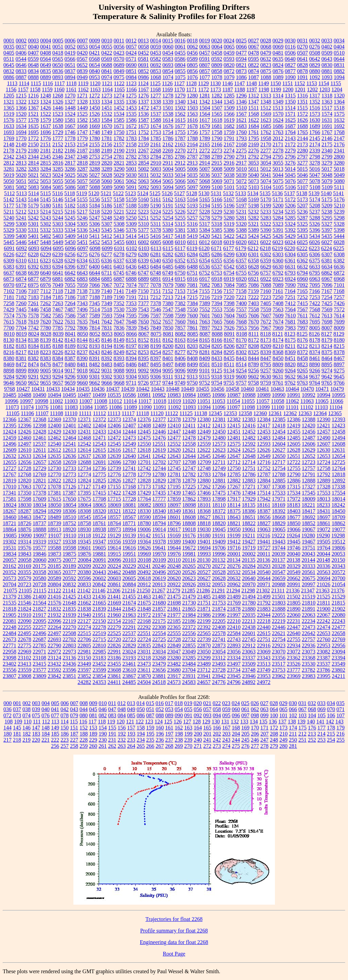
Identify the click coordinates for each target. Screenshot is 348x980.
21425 (69, 597)
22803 (69, 645)
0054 (94, 47)
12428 (39, 432)
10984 (189, 395)
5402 (46, 236)
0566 (70, 59)
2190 (119, 151)
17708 (99, 499)
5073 (254, 181)
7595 (131, 316)
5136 (277, 193)
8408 (192, 358)
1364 (339, 102)
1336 (131, 102)
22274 (84, 627)
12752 (264, 468)
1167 (143, 89)
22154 (114, 621)
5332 (46, 230)
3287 (82, 169)
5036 (205, 175)
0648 (33, 65)
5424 (254, 236)
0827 (290, 65)
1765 (302, 132)
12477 (174, 438)
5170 (266, 199)
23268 (159, 658)
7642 (107, 322)
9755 (229, 383)
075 (36, 715)
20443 (99, 572)
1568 (254, 114)
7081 (192, 285)
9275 (339, 371)
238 (179, 740)
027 (264, 703)
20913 (159, 584)
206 (255, 734)
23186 (114, 658)
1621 (241, 120)
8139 (46, 340)
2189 (107, 151)
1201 (300, 89)
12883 (249, 480)
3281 (9, 169)
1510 (241, 108)
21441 (114, 597)
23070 (279, 652)
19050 (234, 529)
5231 (241, 212)
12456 (309, 432)
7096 (327, 285)
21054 (338, 584)
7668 (241, 322)
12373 (114, 419)
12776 (114, 474)
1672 (131, 126)
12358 (245, 413)
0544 (21, 59)
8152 (143, 340)
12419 (294, 426)
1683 (241, 126)
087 (150, 715)
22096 (54, 621)
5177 (9, 206)
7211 (143, 297)
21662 (84, 603)
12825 (99, 480)
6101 (119, 248)
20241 (144, 566)
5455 (119, 242)
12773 (69, 474)
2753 (94, 157)
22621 (279, 633)
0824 (278, 65)
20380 (84, 572)
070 (331, 709)
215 (331, 734)
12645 (204, 456)
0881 (327, 71)
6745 (119, 273)
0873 (241, 71)
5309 (131, 224)
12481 (234, 438)
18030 (25, 505)
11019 (174, 401)
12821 (39, 480)
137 (282, 722)
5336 (82, 230)
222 (55, 740)
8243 (94, 352)
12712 (234, 462)
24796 (234, 682)
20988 (279, 584)
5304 (70, 224)
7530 (119, 309)
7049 (58, 285)
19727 (264, 548)
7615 (9, 322)
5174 (315, 199)
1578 (33, 120)
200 (198, 734)
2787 (192, 157)
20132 (219, 560)
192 (122, 734)
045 (93, 709)
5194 (205, 206)
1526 (94, 114)
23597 (84, 670)
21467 (159, 597)
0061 (180, 47)
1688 (302, 126)
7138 (82, 291)
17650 (69, 499)
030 (293, 703)
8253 (143, 352)
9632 (290, 377)
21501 (279, 597)
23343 (264, 658)
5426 (278, 236)
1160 (59, 89)
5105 (278, 187)
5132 (228, 193)
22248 (10, 627)
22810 (99, 645)
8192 (82, 346)
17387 (69, 493)
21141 (69, 590)
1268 (58, 96)
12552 (174, 444)
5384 (205, 230)
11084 (86, 407)
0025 (241, 41)
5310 (143, 224)
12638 (99, 456)
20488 (129, 572)
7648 (131, 322)
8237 (82, 352)
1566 (229, 114)
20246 (159, 566)
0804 (180, 65)
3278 (315, 163)
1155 (336, 83)
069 (321, 709)
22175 (159, 621)
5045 (290, 175)
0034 (339, 41)
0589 (192, 59)
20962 (234, 584)
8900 (33, 371)
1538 (168, 114)
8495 (156, 364)
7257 (339, 297)
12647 (234, 456)
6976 (46, 285)
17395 (84, 493)
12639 (114, 456)
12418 (279, 426)
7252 (302, 297)
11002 (56, 401)
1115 (36, 83)
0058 (143, 47)
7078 (156, 285)
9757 (241, 383)
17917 (234, 499)
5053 (46, 181)
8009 (339, 328)
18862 (338, 523)
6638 (21, 273)
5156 (94, 199)
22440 (264, 627)
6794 (302, 273)
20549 (294, 572)
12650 (279, 456)
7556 (229, 309)
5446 (21, 242)
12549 (129, 444)
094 (217, 715)
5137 (290, 193)
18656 (264, 517)
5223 (143, 212)
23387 (324, 658)
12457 (324, 432)
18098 (189, 505)
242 (217, 740)
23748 (249, 670)
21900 (324, 609)
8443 (241, 358)
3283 (33, 169)
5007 (205, 169)
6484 (156, 267)
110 (27, 722)
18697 (324, 517)
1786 (168, 138)
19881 (99, 554)
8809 (278, 364)
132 (235, 722)
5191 (168, 206)
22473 (309, 627)
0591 (205, 59)
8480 (70, 364)
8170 (241, 340)
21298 (248, 590)
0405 (9, 53)
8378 (339, 352)
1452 (119, 108)
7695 (315, 322)
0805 (192, 65)
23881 (159, 676)
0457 (205, 53)
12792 (324, 474)
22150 (99, 621)
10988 (249, 395)
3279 (327, 163)
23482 (174, 664)
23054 (219, 652)
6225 (339, 248)
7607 (266, 316)
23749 (264, 670)
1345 (229, 102)
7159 (253, 291)
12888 (309, 480)
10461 (262, 389)
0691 (143, 65)
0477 (241, 53)
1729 (58, 132)
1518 (339, 108)
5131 (216, 193)
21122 (55, 590)
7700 (9, 328)
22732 (189, 639)
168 (236, 728)
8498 (180, 364)
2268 (156, 151)
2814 (33, 163)
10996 (12, 401)
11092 (175, 407)
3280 (339, 163)
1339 (168, 102)
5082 (21, 187)
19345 (84, 542)
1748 (94, 132)
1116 (48, 83)
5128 (192, 193)
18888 (39, 529)
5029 (119, 175)
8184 (33, 346)
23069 (264, 652)
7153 (180, 291)
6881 (58, 279)
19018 (189, 529)
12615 (99, 450)
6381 (327, 261)
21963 (129, 615)
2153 (70, 144)
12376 (144, 419)
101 (283, 715)
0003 (33, 41)
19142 (144, 535)
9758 (254, 383)
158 (141, 728)
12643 (174, 456)
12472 (114, 438)
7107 (34, 291)
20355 (24, 572)
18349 (174, 511)
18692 (309, 517)
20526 (189, 572)
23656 (159, 670)
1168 (155, 89)
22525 (114, 633)
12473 (129, 438)
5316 (192, 224)
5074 (266, 181)
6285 (205, 254)
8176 (302, 340)
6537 (217, 267)
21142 (84, 590)
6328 (58, 261)
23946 (249, 676)
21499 (264, 597)
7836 (119, 328)
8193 (94, 346)
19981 (189, 554)
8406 (180, 358)
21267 (158, 590)
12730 (54, 468)
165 (207, 728)
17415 (99, 493)
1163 (95, 89)
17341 (10, 493)
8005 (315, 328)
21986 (204, 615)
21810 (309, 603)
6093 (34, 248)
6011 (192, 242)
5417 (168, 236)
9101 (205, 371)
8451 (290, 358)
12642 (159, 456)
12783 (204, 474)
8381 (21, 358)
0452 (143, 53)
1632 (339, 120)
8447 (266, 358)
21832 (54, 609)
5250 (131, 218)
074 (27, 715)
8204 (205, 346)
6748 (156, 273)
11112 (99, 413)
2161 (156, 144)
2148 (9, 144)
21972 (144, 615)
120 (121, 722)
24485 (129, 682)
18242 (338, 505)
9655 (46, 383)
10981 (144, 395)
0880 (315, 71)
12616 (114, 450)
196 (160, 734)
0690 (131, 65)
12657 (39, 462)
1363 (327, 102)
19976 (174, 554)
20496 (159, 572)
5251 (143, 218)
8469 (9, 364)
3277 (302, 163)
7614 (339, 316)
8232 (70, 352)
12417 (264, 426)
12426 (24, 432)
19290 (323, 535)
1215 (21, 96)
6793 (290, 273)
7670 (254, 322)
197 (169, 734)
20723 (24, 584)
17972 (294, 499)
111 (37, 722)
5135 (265, 193)
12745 (174, 468)
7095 (315, 285)
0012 (131, 41)
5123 (130, 193)
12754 (279, 468)
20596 (84, 578)
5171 (278, 199)
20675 (309, 578)
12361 (275, 413)
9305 (143, 377)
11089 (130, 407)
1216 (33, 96)
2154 (82, 144)
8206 (229, 346)
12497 (24, 444)
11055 (248, 401)
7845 (143, 328)
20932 (204, 584)
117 (93, 722)
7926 (229, 328)
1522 (46, 114)
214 (321, 734)
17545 (309, 493)
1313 (266, 96)
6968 (339, 279)
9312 (180, 377)
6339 (143, 261)
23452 (99, 664)
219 (27, 740)
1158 (35, 89)
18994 (129, 529)
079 (74, 715)
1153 (311, 83)
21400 (39, 597)
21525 (324, 597)
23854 (99, 676)
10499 (99, 395)
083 (112, 715)
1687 (290, 126)
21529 (338, 597)
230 (103, 740)
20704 (10, 584)
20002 (249, 554)
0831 (339, 65)
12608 (338, 444)
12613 (69, 450)
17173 (144, 487)
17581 (10, 499)
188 (84, 734)
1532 (107, 114)
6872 (339, 273)
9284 (9, 377)
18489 (54, 517)
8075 (156, 334)
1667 (70, 126)
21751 (204, 603)
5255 (180, 218)
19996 (219, 554)
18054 (70, 505)
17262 (204, 487)
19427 (249, 542)
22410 (234, 627)
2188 (94, 151)
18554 (99, 517)
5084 (46, 187)
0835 (46, 71)
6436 (131, 267)
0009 (94, 41)
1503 (192, 108)
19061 (249, 529)
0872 (229, 71)
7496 (82, 309)
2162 (168, 144)
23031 (144, 652)
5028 (107, 175)
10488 (24, 395)
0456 (192, 53)
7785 (58, 328)
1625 (290, 120)
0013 (143, 41)
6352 (180, 261)
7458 (46, 309)
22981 (84, 652)
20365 (54, 572)
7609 (278, 316)
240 (198, 740)
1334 (107, 102)
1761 (254, 132)
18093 (159, 505)
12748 (204, 468)
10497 (84, 395)
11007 (86, 401)
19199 (234, 535)
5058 (94, 181)
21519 (309, 597)
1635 (33, 126)
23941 (204, 676)
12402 (84, 426)
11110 (71, 413)
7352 (119, 303)
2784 (156, 157)
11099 (263, 407)
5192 (180, 206)
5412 (107, 236)
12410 (174, 426)
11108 (57, 413)
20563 (324, 572)
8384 (58, 358)
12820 (24, 480)
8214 (327, 346)
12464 (69, 438)
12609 (10, 450)
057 (207, 709)
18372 (219, 511)
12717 (279, 462)
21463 (144, 597)
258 (74, 746)
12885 (279, 480)
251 (302, 740)
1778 (70, 138)
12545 (114, 444)
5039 (241, 175)
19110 (69, 535)
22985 (99, 652)
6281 (156, 254)
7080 (180, 285)
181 (17, 734)
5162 (168, 199)
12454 (279, 432)
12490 (324, 438)
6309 (9, 261)
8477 (58, 364)
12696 (114, 462)
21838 (84, 609)
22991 (114, 652)
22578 (219, 633)
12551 (159, 444)
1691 (327, 126)
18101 (204, 505)
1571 (290, 114)
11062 (292, 401)
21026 (324, 584)
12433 (99, 432)
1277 (156, 96)
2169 (254, 144)
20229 (129, 566)
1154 (324, 83)
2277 (266, 151)
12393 (338, 419)
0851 (131, 71)
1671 (119, 126)
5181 (58, 206)
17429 (144, 493)
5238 (327, 212)
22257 (39, 627)
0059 (156, 47)
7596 (143, 316)
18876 (24, 529)
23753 (279, 670)
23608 (114, 670)
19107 (55, 535)
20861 (114, 584)
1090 (290, 77)
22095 (39, 621)
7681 (290, 322)
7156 (216, 291)
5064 (156, 181)
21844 (114, 609)
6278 (119, 254)
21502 (294, 597)
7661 (192, 322)
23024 (129, 652)
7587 (82, 316)
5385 (217, 230)
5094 (168, 187)
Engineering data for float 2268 (174, 942)
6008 (168, 242)
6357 (241, 261)
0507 (302, 53)
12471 (99, 438)
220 (36, 740)
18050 (55, 505)
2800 (339, 157)
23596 (69, 670)
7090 (290, 285)
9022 (94, 371)
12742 (144, 468)
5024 (58, 175)
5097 (193, 187)
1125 (155, 83)
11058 (277, 401)
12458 (338, 432)
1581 (70, 120)
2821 (119, 163)
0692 (156, 65)
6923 (278, 279)
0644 (339, 59)
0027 (254, 41)
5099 (205, 187)
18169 (278, 505)
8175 (290, 340)
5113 (21, 193)
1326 (58, 102)
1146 (228, 83)
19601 (84, 548)
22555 (174, 633)
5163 (180, 199)
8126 (314, 334)
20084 (85, 560)
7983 (290, 328)
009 (93, 703)
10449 (188, 389)
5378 (156, 230)
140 (311, 722)
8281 (205, 352)
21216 (128, 590)
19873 (54, 554)
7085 (241, 285)
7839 (131, 328)
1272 (94, 96)
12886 (294, 480)
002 (27, 703)
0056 (119, 47)
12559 (204, 444)
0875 (266, 71)
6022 (266, 242)
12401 (69, 426)
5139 (314, 193)
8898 (9, 371)
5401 (33, 236)
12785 (234, 474)
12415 (234, 426)
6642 (70, 273)
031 (302, 703)
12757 (309, 468)
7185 (58, 297)
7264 (70, 303)
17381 (54, 493)
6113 (156, 248)
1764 (290, 132)
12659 (69, 462)
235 (150, 740)
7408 (278, 303)
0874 (254, 71)
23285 (189, 658)
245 (245, 740)
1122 (119, 83)
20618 (144, 578)
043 (74, 709)
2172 (290, 144)
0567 (82, 59)
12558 (189, 444)
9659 (70, 383)
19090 (25, 535)
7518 (107, 309)
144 (7, 728)
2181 (46, 151)
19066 (294, 529)
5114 (33, 193)
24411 (114, 682)
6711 (107, 273)
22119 (69, 621)
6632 (302, 267)
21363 (323, 590)
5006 (192, 169)
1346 (241, 102)
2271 (192, 151)
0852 (143, 71)
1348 (266, 102)
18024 (10, 505)
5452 (94, 242)
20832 (69, 584)
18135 (248, 505)
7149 (131, 291)
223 (65, 740)
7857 (180, 328)
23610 (129, 670)
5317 (205, 224)
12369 (54, 419)
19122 (99, 535)
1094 (339, 77)
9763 (302, 383)
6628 (254, 267)
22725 (159, 639)
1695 (33, 132)
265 (141, 746)
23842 (54, 676)
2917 (241, 163)
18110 (219, 505)
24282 (84, 682)
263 (122, 746)
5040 (254, 175)
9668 (119, 383)
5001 (131, 169)
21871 (204, 609)
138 (292, 722)
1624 (278, 120)
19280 (308, 535)
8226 (58, 352)
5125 (155, 193)
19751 (309, 548)
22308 (159, 627)
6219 (278, 248)
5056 (70, 181)
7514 (94, 309)
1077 (205, 77)
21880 (249, 609)
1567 (241, 114)
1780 (94, 138)
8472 (21, 364)
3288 (94, 169)
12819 (10, 480)
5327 (327, 224)
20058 (25, 560)
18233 (323, 505)
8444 (254, 358)
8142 (58, 340)
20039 (279, 554)
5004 (168, 169)
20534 (249, 572)
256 (55, 746)
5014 (290, 169)
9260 (278, 371)
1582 (82, 120)
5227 (192, 212)
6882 (70, 279)
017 (169, 703)
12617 (129, 450)
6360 (278, 261)
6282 (168, 254)
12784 (219, 474)
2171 (278, 144)
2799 (327, 157)
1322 (21, 102)
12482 (249, 438)
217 (7, 740)
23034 (159, 652)
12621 (189, 450)
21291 (218, 590)
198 (179, 734)
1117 (60, 83)
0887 (21, 77)
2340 (327, 151)
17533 (279, 493)
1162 (83, 89)
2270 (180, 151)
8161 (156, 340)
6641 (58, 273)
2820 (107, 163)
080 (84, 715)
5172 (290, 199)
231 (112, 740)
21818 (10, 609)
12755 (294, 468)
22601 (249, 633)
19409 (219, 542)
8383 (46, 358)
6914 (168, 279)
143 (340, 722)
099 (264, 715)
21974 (159, 615)
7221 (241, 297)
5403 (58, 236)
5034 (180, 175)
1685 (266, 126)
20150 (338, 560)
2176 (339, 144)
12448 (189, 432)
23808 (24, 676)
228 (84, 740)
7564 (290, 309)
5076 (290, 181)
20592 (69, 578)
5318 (217, 224)
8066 (132, 334)
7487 (70, 309)
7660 (180, 322)
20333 (309, 566)
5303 (58, 224)
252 (312, 740)
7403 (254, 303)
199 (188, 734)
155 (112, 728)
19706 (219, 548)
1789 (205, 138)
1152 (300, 83)
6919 (229, 279)
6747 (143, 273)
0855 (180, 71)
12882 (234, 480)
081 (93, 715)
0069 (278, 47)
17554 (338, 493)
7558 (254, 309)
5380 (168, 230)
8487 (143, 364)
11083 (71, 407)
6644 (94, 273)
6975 (33, 285)
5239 (339, 212)
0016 (180, 41)
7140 (106, 291)
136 (273, 722)
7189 (107, 297)
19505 (324, 542)
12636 (69, 456)
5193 (192, 206)
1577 (21, 120)
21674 (129, 603)
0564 (46, 59)
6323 (46, 261)
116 (83, 722)
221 (46, 740)
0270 (302, 47)
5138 (302, 193)
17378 (39, 493)
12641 (144, 456)
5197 (241, 206)
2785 (168, 157)
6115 (168, 248)
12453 (264, 432)
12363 (305, 413)
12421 (324, 426)
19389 (174, 542)
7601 (205, 316)
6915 (180, 279)
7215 (192, 297)
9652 (33, 383)
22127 (84, 621)
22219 (279, 621)
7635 (82, 322)
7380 (168, 303)
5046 (302, 175)
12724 (324, 462)
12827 (129, 480)
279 (274, 746)
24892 (249, 682)
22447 (294, 627)
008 (84, 703)
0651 (70, 65)
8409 (205, 358)
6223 (314, 248)
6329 (70, 261)
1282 (217, 96)
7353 (131, 303)
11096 (219, 407)
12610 (24, 450)
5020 (21, 175)
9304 (131, 377)
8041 (70, 334)
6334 (82, 261)
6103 (144, 248)
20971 (264, 584)
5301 (33, 224)
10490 (39, 395)
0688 (107, 65)
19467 (309, 542)
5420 (205, 236)
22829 (129, 645)
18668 (279, 517)
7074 (131, 285)
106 (331, 715)
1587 (143, 120)
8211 (290, 346)
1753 (156, 132)
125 (168, 722)
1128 (191, 83)
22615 (264, 633)
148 (46, 728)
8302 (241, 352)
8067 (144, 334)
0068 (266, 47)
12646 (219, 456)
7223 (266, 297)
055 (188, 709)
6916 (192, 279)
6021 (254, 242)
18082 (144, 505)
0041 (46, 47)
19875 (69, 554)
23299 (204, 658)
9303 (119, 377)
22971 (39, 652)
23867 (129, 676)
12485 (294, 438)
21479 (189, 597)
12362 (290, 413)
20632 (234, 578)
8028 (46, 334)
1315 (290, 96)
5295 (327, 218)
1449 (82, 108)
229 (93, 740)
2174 (315, 144)
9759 (266, 383)
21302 (263, 590)
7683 (302, 322)
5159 (131, 199)
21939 (69, 615)
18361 (189, 511)
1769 (9, 138)
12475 (144, 438)
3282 (21, 169)
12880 (204, 480)
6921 (254, 279)
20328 (279, 566)
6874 (21, 279)
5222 (131, 212)
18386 (249, 511)
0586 (180, 59)
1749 (107, 132)
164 (198, 728)
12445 (144, 432)
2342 (9, 157)
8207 (241, 346)
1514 (290, 108)
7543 (143, 309)
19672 (189, 548)
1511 (253, 108)
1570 (278, 114)
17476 (234, 493)
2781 (119, 157)
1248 (46, 96)
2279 (290, 151)
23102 (24, 658)
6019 (229, 242)
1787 (180, 138)
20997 (309, 584)
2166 (217, 144)
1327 (70, 102)
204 (236, 734)
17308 (279, 487)
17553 (324, 493)
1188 (240, 89)
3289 (107, 169)
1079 (229, 77)
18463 (24, 517)
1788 (192, 138)
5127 (179, 193)
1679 (205, 126)
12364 (320, 413)
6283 (180, 254)
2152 (58, 144)
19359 (129, 542)
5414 (131, 236)
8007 (327, 328)
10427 (23, 389)
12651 (294, 456)
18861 (324, 523)
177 (321, 728)
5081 (9, 187)
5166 (217, 199)
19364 (144, 542)
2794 (266, 157)
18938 (99, 529)
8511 (229, 364)
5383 (192, 230)
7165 (302, 291)
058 (217, 709)
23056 (234, 652)
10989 (264, 395)
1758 (217, 132)
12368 (39, 419)
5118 (69, 193)
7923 (217, 328)
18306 (69, 511)
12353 (230, 413)
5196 (229, 206)
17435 (159, 493)
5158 (119, 199)
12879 (189, 480)
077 (55, 715)
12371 (84, 419)
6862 (327, 273)
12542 (84, 444)
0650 (58, 65)
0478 (254, 53)
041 (55, 709)
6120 (204, 248)
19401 (204, 542)
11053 (218, 401)
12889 (324, 480)
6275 (82, 254)
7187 (82, 297)
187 (74, 734)
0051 (58, 47)
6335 (94, 261)
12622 (204, 450)
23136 (69, 658)
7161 (278, 291)
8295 (229, 352)
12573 (219, 444)
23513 (264, 664)
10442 (143, 389)
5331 (33, 230)
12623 (219, 450)
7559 (266, 309)
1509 (229, 108)
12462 (54, 438)
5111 (339, 187)
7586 (70, 316)
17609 (39, 499)
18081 (129, 505)
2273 (217, 151)
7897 (205, 328)
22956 (338, 645)
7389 (205, 303)
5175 (327, 199)
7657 (168, 322)
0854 (168, 71)
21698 (174, 603)
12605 (294, 444)
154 (103, 728)
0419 (70, 53)
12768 (24, 474)
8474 (33, 364)
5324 (290, 224)
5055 (58, 181)
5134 (253, 193)
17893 (204, 499)
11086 (115, 407)
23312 (219, 658)
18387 (264, 511)
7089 (278, 285)
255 (341, 740)
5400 (21, 236)
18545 (84, 517)
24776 (219, 682)
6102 (132, 248)
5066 (180, 181)
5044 (278, 175)
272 (207, 746)
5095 (180, 187)
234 (141, 740)
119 (111, 722)
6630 (278, 267)
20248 (174, 566)
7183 (33, 297)
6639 (33, 273)
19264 (293, 535)
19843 (24, 554)
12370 (69, 419)
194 (141, 734)
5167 (229, 199)
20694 (324, 578)
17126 (69, 487)
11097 (233, 407)
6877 (33, 279)
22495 (24, 633)
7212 (156, 297)
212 (302, 734)
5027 (94, 175)
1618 (217, 120)
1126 (167, 83)
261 (103, 746)
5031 (143, 175)
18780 (144, 523)
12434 (114, 432)
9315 (205, 377)
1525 (82, 114)
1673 (143, 126)
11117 (128, 413)
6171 (216, 248)
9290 (21, 377)
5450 (70, 242)
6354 (205, 261)
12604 (279, 444)
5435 (327, 236)
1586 (131, 120)
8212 (302, 346)
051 (150, 709)
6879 (46, 279)
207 (264, 734)
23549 (338, 664)
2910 (156, 163)
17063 (24, 487)
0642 (315, 59)
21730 (189, 603)
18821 (234, 523)
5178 (21, 206)
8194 (107, 346)
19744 (279, 548)
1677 (180, 126)
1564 (205, 114)
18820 (219, 523)
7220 (229, 297)
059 (226, 709)
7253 (315, 297)
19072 (324, 529)
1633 (9, 126)
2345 (46, 157)
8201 (180, 346)
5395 (302, 230)
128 (197, 722)
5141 (338, 193)
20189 (69, 566)
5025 (70, 175)
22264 (54, 627)
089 (169, 715)
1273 (107, 96)
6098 (95, 248)
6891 (156, 279)
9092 (143, 371)
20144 (308, 560)
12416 (249, 426)
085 (131, 715)
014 (141, 703)
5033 (168, 175)
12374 (129, 419)
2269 (168, 151)
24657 (204, 682)
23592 (54, 670)
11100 (278, 407)
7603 (217, 316)
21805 (294, 603)
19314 (24, 542)
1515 (302, 108)
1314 (278, 96)
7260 (21, 303)
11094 (204, 407)
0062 (192, 47)
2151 (46, 144)
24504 (144, 682)
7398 (229, 303)
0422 (107, 53)
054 (179, 709)
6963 (315, 279)
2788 (205, 157)
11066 (337, 401)
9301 (94, 377)
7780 (46, 328)
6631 (290, 267)
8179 (327, 340)
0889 (46, 77)
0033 (327, 41)
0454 (168, 53)
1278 (168, 96)
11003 (71, 401)
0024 (229, 41)
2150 (33, 144)
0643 (327, 59)
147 (36, 728)
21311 (278, 590)
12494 (338, 438)
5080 (339, 181)
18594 (159, 517)
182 (27, 734)
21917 (39, 615)
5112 (9, 193)
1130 (215, 83)
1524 (70, 114)
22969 (24, 652)
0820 (229, 65)
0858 (217, 71)
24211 (338, 676)
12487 (309, 438)
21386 (24, 597)
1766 (315, 132)
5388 (241, 230)
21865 (189, 609)
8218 (33, 352)
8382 (33, 358)
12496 (10, 444)
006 (65, 703)
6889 (143, 279)
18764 (114, 523)
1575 (339, 114)
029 (283, 703)
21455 (129, 597)
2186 (70, 151)
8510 (217, 364)
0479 (266, 53)
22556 (189, 633)
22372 (189, 627)
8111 (254, 334)
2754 (107, 157)
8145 (94, 340)
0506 (290, 53)
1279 (180, 96)
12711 (219, 462)
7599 (180, 316)
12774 (84, 474)
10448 (173, 389)
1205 (9, 96)
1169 (167, 89)
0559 (33, 59)
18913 (54, 529)
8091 (229, 334)
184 (46, 734)
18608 (189, 517)
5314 (168, 224)
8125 (302, 334)
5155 (82, 199)
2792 (254, 157)
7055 (70, 285)
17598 (24, 499)
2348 (82, 157)
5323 (278, 224)
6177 (229, 248)
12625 (249, 450)
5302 (46, 224)
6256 (70, 254)
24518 (159, 682)
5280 (229, 218)
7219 (217, 297)
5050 (9, 181)
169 (245, 728)
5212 (21, 212)
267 (160, 746)
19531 (10, 548)
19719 (249, 548)
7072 (119, 285)
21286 (203, 590)
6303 (278, 254)
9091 (131, 371)
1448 (70, 108)
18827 (264, 523)
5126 (167, 193)
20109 (159, 560)
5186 (107, 206)
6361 (290, 261)
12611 (39, 450)
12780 (159, 474)
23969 (294, 676)
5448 (46, 242)
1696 (46, 132)
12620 (174, 450)
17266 (219, 487)
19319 (39, 542)
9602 (254, 377)
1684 (254, 126)
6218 (265, 248)
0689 (119, 65)
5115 (45, 193)
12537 (39, 444)
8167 (229, 340)
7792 (70, 328)
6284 (192, 254)
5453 (107, 242)
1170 (180, 89)
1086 (241, 77)
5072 (241, 181)
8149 (119, 340)
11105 (13, 413)
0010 (107, 41)
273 (217, 746)
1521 (33, 114)
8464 (327, 358)
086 (141, 715)
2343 (21, 157)
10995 (338, 395)
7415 (302, 303)
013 (131, 703)
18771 (129, 523)
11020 (189, 401)
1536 (143, 114)
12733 (69, 468)
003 (36, 703)
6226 (9, 254)
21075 (10, 590)
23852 (84, 676)
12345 (215, 413)
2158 (131, 144)
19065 (279, 529)
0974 (107, 77)
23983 (309, 676)
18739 (54, 523)
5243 (46, 218)
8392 (107, 358)
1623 (266, 120)
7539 (131, 309)
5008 (217, 169)
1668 (82, 126)
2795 (278, 157)
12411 (189, 426)
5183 (82, 206)
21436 (99, 597)
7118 (58, 291)
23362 (294, 658)
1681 (217, 126)
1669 (94, 126)
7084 (229, 285)
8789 (254, 364)
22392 (204, 627)
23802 (338, 670)
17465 (189, 493)
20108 (144, 560)
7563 (278, 309)
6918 (217, 279)
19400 (189, 542)
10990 (279, 395)
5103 (254, 187)
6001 (131, 242)
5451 (82, 242)
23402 (10, 664)
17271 (249, 487)
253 (321, 740)
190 (103, 734)
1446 (58, 108)
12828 (144, 480)
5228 (205, 212)
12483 (264, 438)
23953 (264, 676)
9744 (168, 383)
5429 (290, 236)
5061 (119, 181)
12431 (84, 432)
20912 (144, 584)
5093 (156, 187)
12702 (159, 462)
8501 (205, 364)
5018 (339, 169)
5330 (21, 230)
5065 (168, 181)
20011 (264, 554)
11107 (42, 413)
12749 (219, 468)
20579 (24, 578)
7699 (339, 322)
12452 (249, 432)
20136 (263, 560)
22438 (249, 627)
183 (36, 734)
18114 (234, 505)
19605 (99, 548)
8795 (266, 364)
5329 (9, 230)
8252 (131, 352)
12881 (219, 480)
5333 (58, 230)
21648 (69, 603)
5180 (46, 206)
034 (331, 703)
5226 (180, 212)
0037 (21, 47)
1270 (70, 96)
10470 (307, 389)
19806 (338, 548)
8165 (205, 340)
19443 (279, 542)
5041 (266, 175)
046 (103, 709)
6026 (315, 242)
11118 (142, 413)
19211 (249, 535)
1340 (180, 102)
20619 (159, 578)
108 (8, 722)
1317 (315, 96)
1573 (315, 114)
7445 (21, 309)
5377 (143, 230)
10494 (54, 395)
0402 (327, 47)
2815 (46, 163)
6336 (107, 261)
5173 (302, 199)
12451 (234, 432)
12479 (204, 438)
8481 (82, 364)
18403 (294, 511)
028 (274, 703)
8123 (290, 334)
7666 (229, 322)
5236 (302, 212)
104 (312, 715)
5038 (229, 175)
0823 (266, 65)
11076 (42, 407)
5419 (192, 236)
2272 (205, 151)
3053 (254, 163)
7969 (278, 328)
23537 (324, 664)
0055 (107, 47)
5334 (70, 230)
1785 (156, 138)
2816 (58, 163)
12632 (10, 456)
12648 (249, 456)
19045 (219, 529)
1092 (315, 77)
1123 (131, 83)
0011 (119, 41)
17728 (129, 499)
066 (293, 709)
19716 (234, 548)
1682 (229, 126)
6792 (278, 273)
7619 (33, 322)
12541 (69, 444)
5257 (192, 218)
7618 (21, 322)
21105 (25, 590)
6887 (119, 279)
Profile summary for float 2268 (174, 931)
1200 (288, 89)
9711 (131, 383)
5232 (254, 212)
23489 (204, 664)
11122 (171, 413)
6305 (302, 254)
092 (198, 715)
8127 (327, 334)
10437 (113, 389)
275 (236, 746)
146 (27, 728)
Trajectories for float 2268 (174, 919)
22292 (144, 627)
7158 (241, 291)
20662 (294, 578)
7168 (339, 291)
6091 (9, 248)
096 (236, 715)
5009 (229, 169)
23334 (234, 658)
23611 (144, 670)
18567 (129, 517)
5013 (278, 169)
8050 (83, 334)
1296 (241, 96)
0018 (192, 41)
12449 (204, 432)
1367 (33, 108)
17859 (174, 499)
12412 (204, 426)
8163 (180, 340)
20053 (338, 554)
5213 (33, 212)
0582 (156, 59)
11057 (263, 401)
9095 (168, 371)
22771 (10, 645)
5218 (94, 212)
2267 (143, 151)
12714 (249, 462)
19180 (204, 535)
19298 (338, 535)
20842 (99, 584)
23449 (84, 664)
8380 (9, 358)
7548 (180, 309)
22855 (189, 645)
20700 (338, 578)
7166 (314, 291)
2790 (229, 157)
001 (17, 703)
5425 (266, 236)
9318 (217, 377)
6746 (131, 273)
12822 (54, 480)
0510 (339, 53)
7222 (254, 297)
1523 (58, 114)
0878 (302, 71)
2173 (302, 144)
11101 (292, 407)
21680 (159, 603)
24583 (189, 682)
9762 (290, 383)
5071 (229, 181)
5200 (278, 206)
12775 (99, 474)
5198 (254, 206)
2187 (82, 151)
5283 (266, 218)
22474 (324, 627)
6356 (229, 261)
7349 (107, 303)
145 (17, 728)
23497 (234, 664)
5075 (278, 181)
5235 (290, 212)
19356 (114, 542)
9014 (58, 371)
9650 (21, 383)
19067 (309, 529)
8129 (339, 334)
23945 (234, 676)
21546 (24, 603)
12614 (84, 450)
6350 (168, 261)
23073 (309, 652)
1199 (276, 89)
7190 (119, 297)
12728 (24, 468)
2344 (33, 157)
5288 (315, 218)
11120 (157, 413)
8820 (290, 364)
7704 (21, 328)
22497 (54, 633)
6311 (33, 261)
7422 (315, 303)
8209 (266, 346)
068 (312, 709)
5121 (106, 193)
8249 (119, 352)
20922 (174, 584)
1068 (156, 77)
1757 (205, 132)
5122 (118, 193)
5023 (46, 175)
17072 (39, 487)
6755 (241, 273)
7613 (327, 316)
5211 (9, 212)
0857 (205, 71)
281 (293, 746)
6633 (315, 267)
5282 (254, 218)
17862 (189, 499)
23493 (219, 664)
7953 (241, 328)
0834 (33, 71)
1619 (229, 120)
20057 (10, 560)
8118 (266, 334)
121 (130, 722)
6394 (58, 267)
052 (160, 709)
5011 (253, 169)
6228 (33, 254)
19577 (39, 548)
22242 (324, 621)
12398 (39, 426)
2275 (241, 151)
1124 (143, 83)
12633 (24, 456)
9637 (315, 377)
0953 (94, 77)
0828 (302, 65)
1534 (119, 114)
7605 (241, 316)
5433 (302, 236)
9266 (315, 371)
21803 (279, 603)
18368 (204, 511)
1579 (46, 120)
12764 (338, 468)
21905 (10, 615)
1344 (217, 102)
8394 (131, 358)
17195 (174, 487)
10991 (294, 395)
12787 (264, 474)
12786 (249, 474)
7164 (290, 291)
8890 (315, 364)
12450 (219, 432)
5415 (143, 236)
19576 (24, 548)
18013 (324, 499)
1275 (131, 96)
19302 (10, 542)
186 (65, 734)
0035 (9, 47)
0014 (156, 41)
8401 (168, 358)
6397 (82, 267)
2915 (217, 163)
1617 (205, 120)
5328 (339, 224)
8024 (34, 334)
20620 (174, 578)
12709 (204, 462)
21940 (84, 615)
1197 (252, 89)
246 (255, 740)
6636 (339, 267)
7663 (205, 322)
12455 (294, 432)
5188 (131, 206)
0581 (143, 59)
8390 (82, 358)
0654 (94, 65)
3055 (278, 163)
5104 (266, 187)
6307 (327, 254)
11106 (27, 413)
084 (122, 715)
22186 (189, 621)
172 (274, 728)
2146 (327, 138)
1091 (302, 77)
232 (122, 740)
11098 (248, 407)
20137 (278, 560)
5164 (192, 199)
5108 (315, 187)
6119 (192, 248)
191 (112, 734)
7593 (107, 316)
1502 (180, 108)
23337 (249, 658)
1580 (58, 120)
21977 (174, 615)
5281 (241, 218)
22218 (264, 621)
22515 (84, 633)
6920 (241, 279)
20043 (309, 554)
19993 (204, 554)
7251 (290, 297)
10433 (53, 389)
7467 (58, 309)
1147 (239, 83)
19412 (234, 542)
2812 (9, 163)
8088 (217, 334)
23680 (174, 670)
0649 (46, 65)
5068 (205, 181)
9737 (156, 383)
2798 (315, 157)
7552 (205, 309)
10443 (158, 389)
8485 (119, 364)
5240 (9, 218)
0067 (254, 47)
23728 (219, 670)
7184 (46, 297)
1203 (325, 89)
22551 (144, 633)
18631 (219, 517)
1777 (58, 138)
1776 (46, 138)
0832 (9, 71)
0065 (229, 47)
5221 (119, 212)
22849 (174, 645)
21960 (114, 615)
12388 (309, 419)
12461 (39, 438)
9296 (70, 377)
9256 (254, 371)
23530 (309, 664)
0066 (241, 47)
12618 (144, 450)
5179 (33, 206)
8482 (94, 364)
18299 (54, 511)
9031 (107, 371)
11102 (307, 407)
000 (7, 703)
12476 (159, 438)
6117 (180, 248)
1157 (23, 89)
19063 (264, 529)
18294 (39, 511)
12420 (309, 426)
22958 (10, 652)
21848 (144, 609)
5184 (94, 206)
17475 (219, 493)
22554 (159, 633)
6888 (131, 279)
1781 (107, 138)
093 (207, 715)
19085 (10, 535)
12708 (189, 462)
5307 (107, 224)
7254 (327, 297)
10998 (41, 401)
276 (245, 746)
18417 (309, 511)
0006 (70, 41)
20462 (114, 572)
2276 (254, 151)
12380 (204, 419)
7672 (266, 322)
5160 (143, 199)
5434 (315, 236)
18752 (69, 523)
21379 (10, 597)
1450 (94, 108)
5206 (290, 206)
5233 (266, 212)
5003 (156, 169)
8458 (302, 358)
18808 (189, 523)
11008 (100, 401)
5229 (217, 212)
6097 (83, 248)
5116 (58, 193)
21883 (264, 609)
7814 (94, 328)
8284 (217, 352)
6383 (9, 267)
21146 (99, 590)
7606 (254, 316)
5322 (266, 224)
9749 (180, 383)
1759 (229, 132)
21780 (249, 603)
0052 (70, 47)
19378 (159, 542)
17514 (264, 493)
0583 (168, 59)
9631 (278, 377)
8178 (315, 340)
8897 (339, 364)
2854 (143, 163)
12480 (219, 438)
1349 (278, 102)
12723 (309, 462)
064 (274, 709)
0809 (217, 65)
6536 (205, 267)
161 (169, 728)
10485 (10, 395)
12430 (69, 432)
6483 (143, 267)
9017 (70, 371)
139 (301, 722)
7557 (241, 309)
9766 (339, 383)
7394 (217, 303)
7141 (119, 291)
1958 (266, 138)
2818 (82, 163)
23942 (219, 676)
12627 (279, 450)
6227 (21, 254)
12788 (279, 474)
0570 (119, 59)
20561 (309, 572)
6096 (70, 248)
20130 (204, 560)
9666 (107, 383)
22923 (279, 645)
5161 (156, 199)
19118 (84, 535)
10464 (292, 389)
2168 (241, 144)
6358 (254, 261)
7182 (21, 297)
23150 (84, 658)
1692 (339, 126)
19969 (144, 554)
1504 (205, 108)
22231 (294, 621)
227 (74, 740)
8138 (33, 340)
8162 (168, 340)
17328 (324, 487)
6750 (180, 273)
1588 (156, 120)
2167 (229, 144)
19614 (114, 548)
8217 (21, 352)
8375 (327, 352)
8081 (168, 334)
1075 (180, 77)
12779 (144, 474)
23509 (249, 664)
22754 (279, 639)
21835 (69, 609)
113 (55, 722)
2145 (315, 138)
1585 (119, 120)
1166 (131, 89)
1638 (58, 126)
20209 (84, 566)
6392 (33, 267)
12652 (309, 456)
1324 (46, 102)
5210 (339, 206)
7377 (143, 303)
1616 (192, 120)
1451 (107, 108)
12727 (10, 468)
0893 (58, 77)
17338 (338, 487)
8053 (107, 334)
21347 (308, 590)
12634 (39, 456)
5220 (107, 212)
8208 (254, 346)
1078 (217, 77)
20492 (144, 572)
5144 (33, 199)
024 (236, 703)
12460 (24, 438)
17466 (204, 493)
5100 (217, 187)
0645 (9, 65)
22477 (338, 627)
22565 (204, 633)
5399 (9, 236)
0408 (46, 53)
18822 (249, 523)
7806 (82, 328)
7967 (266, 328)
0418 (58, 53)
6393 (46, 267)
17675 (84, 499)
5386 (229, 230)
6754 (229, 273)
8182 (9, 346)
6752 (205, 273)
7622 (58, 322)
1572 (302, 114)
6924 (290, 279)
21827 (39, 609)
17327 (309, 487)
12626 (264, 450)
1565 (217, 114)
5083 (34, 187)
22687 (39, 639)
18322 (129, 511)
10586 (129, 395)
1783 (131, 138)
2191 (131, 151)
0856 (192, 71)
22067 (324, 615)
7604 (229, 316)
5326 (315, 224)
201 (207, 734)
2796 (290, 157)
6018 (217, 242)
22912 (249, 645)
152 (84, 728)
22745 (249, 639)
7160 (265, 291)
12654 (338, 456)
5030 (131, 175)
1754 (168, 132)
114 (64, 722)
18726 (24, 523)
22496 (39, 633)
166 (217, 728)
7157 (229, 291)
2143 (290, 138)
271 (198, 746)
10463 (277, 389)
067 (302, 709)
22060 (294, 615)
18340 (159, 511)
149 (55, 728)
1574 (327, 114)
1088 (266, 77)
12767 (10, 474)
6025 (302, 242)
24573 (174, 682)
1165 (119, 89)
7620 (46, 322)
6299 (229, 254)
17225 (189, 487)
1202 (312, 89)
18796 (174, 523)
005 (55, 703)
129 (206, 722)
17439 (174, 493)
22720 (114, 639)
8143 (70, 340)
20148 (323, 560)
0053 (82, 47)
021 (207, 703)
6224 (327, 248)
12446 (159, 432)
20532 (234, 572)
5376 (131, 230)
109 (18, 722)
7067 (107, 285)
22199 (204, 621)
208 (274, 734)
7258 (9, 303)
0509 (327, 53)
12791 (309, 474)
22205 (219, 621)
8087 (205, 334)
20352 (10, 572)
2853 (131, 163)
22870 (204, 645)
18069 (115, 505)
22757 (309, 639)
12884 (264, 480)
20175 (39, 566)
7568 (315, 309)
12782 (189, 474)
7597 (156, 316)
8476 (46, 364)
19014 (159, 529)
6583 (241, 267)
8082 (180, 334)
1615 (180, 120)
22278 (99, 627)
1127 (179, 83)
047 (112, 709)
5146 (58, 199)
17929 (249, 499)
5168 (241, 199)
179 (341, 728)
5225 (168, 212)
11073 (12, 407)
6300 (241, 254)
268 (169, 746)
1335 (119, 102)
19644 (174, 548)
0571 (131, 59)
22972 (54, 652)
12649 (264, 456)
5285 (290, 218)
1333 (94, 102)
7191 (131, 297)
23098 (10, 658)
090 (179, 715)
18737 (39, 523)
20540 (264, 572)
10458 (232, 389)
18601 (174, 517)
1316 (302, 96)
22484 (10, 633)
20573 (10, 578)
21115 (40, 590)
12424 (10, 432)
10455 (203, 389)
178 (331, 728)
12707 (174, 462)
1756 (192, 132)
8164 (192, 340)
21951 (99, 615)
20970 (249, 584)
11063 (307, 401)
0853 (156, 71)
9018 (82, 371)
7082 (205, 285)
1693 (9, 132)
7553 (217, 309)
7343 (82, 303)
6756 (254, 273)
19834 (10, 554)
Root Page (174, 954)
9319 (229, 377)
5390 (266, 230)
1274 (119, 96)
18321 (114, 511)
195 (150, 734)
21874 (219, 609)
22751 (264, 639)
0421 (94, 53)
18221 (308, 505)
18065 (100, 505)
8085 (193, 334)
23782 (309, 670)
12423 (338, 426)
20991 (294, 584)
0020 (217, 41)
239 (188, 740)
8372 (302, 352)
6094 (46, 248)
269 (179, 746)
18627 (204, 517)
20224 (114, 566)
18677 (294, 517)
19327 (54, 542)
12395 (10, 426)
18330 (144, 511)
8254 (156, 352)
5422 (229, 236)
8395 (143, 358)
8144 (82, 340)
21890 (294, 609)
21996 (219, 615)
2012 (278, 138)
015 (150, 703)
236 (160, 740)
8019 (21, 334)
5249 (119, 218)
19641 (159, 548)
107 (341, 715)
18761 (99, 523)
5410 (82, 236)
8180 (339, 340)
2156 (107, 144)
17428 (129, 493)
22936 (309, 645)
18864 (10, 529)
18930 (84, 529)
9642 (327, 377)
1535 (131, 114)
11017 (145, 401)
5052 (33, 181)
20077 (70, 560)
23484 (189, 664)
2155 (94, 144)
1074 (168, 77)
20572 (338, 572)
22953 (324, 645)
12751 (249, 468)
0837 (70, 71)
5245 (70, 218)
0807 (205, 65)
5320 (241, 224)
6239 (58, 254)
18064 (85, 505)
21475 (174, 597)
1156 (11, 89)
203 (226, 734)
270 (188, 746)
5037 (217, 175)
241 (207, 740)
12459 (10, 438)
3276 (290, 163)
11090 (145, 407)
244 (236, 740)
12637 (84, 456)
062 (255, 709)
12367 (24, 419)
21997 (234, 615)
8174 (278, 340)
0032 (315, 41)
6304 (290, 254)
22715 (99, 639)
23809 (39, 676)
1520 (21, 114)
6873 (9, 279)
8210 (278, 346)
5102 (242, 187)
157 (131, 728)
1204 (337, 89)
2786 (180, 157)
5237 (315, 212)
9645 (339, 377)
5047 (315, 175)
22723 (129, 639)
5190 (156, 206)
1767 (327, 132)
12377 (159, 419)
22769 (338, 639)
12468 (84, 438)
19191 (219, 535)
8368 (278, 352)
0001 (9, 41)
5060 (107, 181)
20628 (219, 578)
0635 (278, 59)
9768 (10, 389)
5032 (156, 175)
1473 (156, 108)
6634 (327, 267)
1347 (254, 102)
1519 (9, 114)
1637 (46, 126)
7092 (302, 285)
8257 (168, 352)
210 (283, 734)
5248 (107, 218)
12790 (294, 474)
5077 (302, 181)
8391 (94, 358)
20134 (233, 560)
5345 (107, 230)
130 (216, 722)
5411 (94, 236)
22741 (219, 639)
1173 (216, 89)
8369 (290, 352)
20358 (39, 572)
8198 (143, 346)
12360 (260, 413)
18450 (338, 511)
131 (225, 722)
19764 (324, 548)
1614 (168, 120)
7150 (143, 291)
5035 (192, 175)
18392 (279, 511)
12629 (309, 450)
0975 (119, 77)
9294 (58, 377)
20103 (129, 560)
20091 (100, 560)
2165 (205, 144)
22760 (324, 639)
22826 (114, 645)
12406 (114, 426)
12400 (54, 426)
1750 (119, 132)
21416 (54, 597)
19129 (114, 535)
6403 (119, 267)
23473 (144, 664)
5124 (143, 193)
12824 (84, 480)
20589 (54, 578)
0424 (131, 53)
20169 (24, 566)
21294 (233, 590)
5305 (82, 224)
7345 (94, 303)
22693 (54, 639)
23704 (189, 670)
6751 (192, 273)
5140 (326, 193)
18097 (174, 505)
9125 (217, 371)
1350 (290, 102)
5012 (266, 169)
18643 (234, 517)
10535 (114, 395)
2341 (339, 151)
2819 (94, 163)
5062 (131, 181)
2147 (339, 138)
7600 (192, 316)
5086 (70, 187)
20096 (115, 560)
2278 (278, 151)
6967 (327, 279)
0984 (131, 77)
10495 (69, 395)
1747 (82, 132)
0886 (9, 77)
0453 (156, 53)
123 (149, 722)
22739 (204, 639)
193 (131, 734)
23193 (129, 658)
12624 (234, 450)
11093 (189, 407)
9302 (107, 377)
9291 (33, 377)
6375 (315, 261)
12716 (264, 462)
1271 (82, 96)
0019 (205, 41)
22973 (69, 652)
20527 (204, 572)
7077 (143, 285)
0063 (205, 47)
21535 (10, 603)
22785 (39, 645)
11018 (160, 401)
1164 (107, 89)
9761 (278, 383)
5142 (9, 199)
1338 (156, 102)
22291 (129, 627)
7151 (155, 291)
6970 (9, 285)
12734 (84, 468)
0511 (9, 59)
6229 (46, 254)
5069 (217, 181)
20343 (338, 566)
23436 (69, 664)
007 (74, 703)
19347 (99, 542)
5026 (82, 175)
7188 (94, 297)
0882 (339, 71)
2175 (327, 144)
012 (122, 703)
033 (321, 703)
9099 (192, 371)
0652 (82, 65)
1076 (192, 77)
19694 (204, 548)
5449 (58, 242)
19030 (204, 529)
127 (187, 722)
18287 (24, 511)
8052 (95, 334)
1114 (24, 83)
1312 (254, 96)
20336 (324, 566)
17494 (249, 493)
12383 (249, 419)
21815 (338, 603)
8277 (180, 352)
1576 (9, 120)
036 (7, 709)
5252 (156, 218)
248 (274, 740)
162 (179, 728)
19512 (338, 542)
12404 (99, 426)
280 (283, 746)
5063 (143, 181)
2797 (302, 157)
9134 (229, 371)
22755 (294, 639)
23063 (249, 652)
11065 (322, 401)
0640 (290, 59)
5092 (144, 187)
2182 (58, 151)
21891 (309, 609)
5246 (82, 218)
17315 (294, 487)
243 (226, 740)
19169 (174, 535)
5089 (107, 187)
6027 (327, 242)
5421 (217, 236)
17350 (24, 493)
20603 (114, 578)
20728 (39, 584)
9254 (241, 371)
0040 (33, 47)
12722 (294, 462)
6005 (156, 242)
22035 (249, 615)
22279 (114, 627)
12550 (144, 444)
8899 (21, 371)
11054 (233, 401)
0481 (278, 53)
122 (140, 722)
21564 (39, 603)
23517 (279, 664)
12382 (234, 419)
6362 (302, 261)
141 (320, 722)
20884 (129, 584)
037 (17, 709)
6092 (21, 248)
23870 (144, 676)
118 (102, 722)
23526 (294, 664)
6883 (82, 279)
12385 (279, 419)
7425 (327, 303)
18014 (338, 499)
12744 (159, 468)
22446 (279, 627)
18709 (338, 517)
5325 (302, 224)
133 (244, 722)
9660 (82, 383)
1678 (192, 126)
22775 (24, 645)
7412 (290, 303)
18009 (309, 499)
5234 (278, 212)
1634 (21, 126)
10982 (159, 395)
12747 (189, 468)
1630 (315, 120)
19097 (40, 535)
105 (321, 715)
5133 (241, 193)
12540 (54, 444)
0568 (94, 59)
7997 (302, 328)
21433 (84, 597)
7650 (143, 322)
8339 (266, 352)
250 (293, 740)
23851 (69, 676)
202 (217, 734)
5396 (315, 230)
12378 (174, 419)
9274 (327, 371)
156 (122, 728)
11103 (321, 407)
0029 (278, 41)
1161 (71, 89)
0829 (315, 65)
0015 (168, 41)
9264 (290, 371)
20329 (294, 566)
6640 (46, 273)
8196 (119, 346)
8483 (107, 364)
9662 (94, 383)
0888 (33, 77)
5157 (107, 199)
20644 (264, 578)
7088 (266, 285)
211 (293, 734)
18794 (159, 523)
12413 (219, 426)
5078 (315, 181)
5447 (33, 242)
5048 (327, 175)
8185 (46, 346)
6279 (131, 254)
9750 (192, 383)
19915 (114, 554)
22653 (324, 633)
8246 (107, 352)
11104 (336, 407)
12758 (324, 468)
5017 (327, 169)
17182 (159, 487)
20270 (204, 566)
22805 (84, 645)
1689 (315, 126)
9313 (192, 377)
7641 (94, 322)
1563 (192, 114)
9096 (180, 371)
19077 (338, 529)
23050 (204, 652)
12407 (129, 426)
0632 (266, 59)
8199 (156, 346)
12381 (219, 419)
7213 (168, 297)
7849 (156, 328)
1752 (143, 132)
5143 (21, 199)
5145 (46, 199)
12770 (54, 474)
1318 (327, 96)
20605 (129, 578)
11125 (186, 413)
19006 (144, 529)
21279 (173, 590)
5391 (278, 230)
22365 (174, 627)
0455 (180, 53)
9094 (156, 371)
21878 (234, 609)
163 (188, 728)
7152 (168, 291)
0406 (21, 53)
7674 (278, 322)
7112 (46, 291)
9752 (205, 383)
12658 (54, 462)
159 (150, 728)
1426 (46, 108)
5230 (229, 212)
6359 (266, 261)
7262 (46, 303)
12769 (39, 474)
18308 (84, 511)
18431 (324, 511)
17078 (54, 487)
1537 (156, 114)
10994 (324, 395)
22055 (279, 615)
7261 (33, 303)
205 (245, 734)
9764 (315, 383)
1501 (168, 108)
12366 (10, 419)
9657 (58, 383)
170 (255, 728)
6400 (94, 267)
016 (160, 703)
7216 (205, 297)
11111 (85, 413)
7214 (180, 297)
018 (179, 703)
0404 (339, 47)
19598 (69, 548)
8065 (119, 334)
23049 (189, 652)
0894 (70, 77)
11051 (204, 401)
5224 (156, 212)
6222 (302, 248)
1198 (264, 89)
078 (65, 715)
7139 (94, 291)
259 (84, 746)
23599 (99, 670)
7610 (290, 316)
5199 (266, 206)
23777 (294, 670)
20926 (189, 584)
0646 (21, 65)
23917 (174, 676)
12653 (324, 456)
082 (103, 715)
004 (46, 703)
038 (27, 709)
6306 (315, 254)
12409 (159, 426)
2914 (205, 163)
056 (198, 709)
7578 (33, 316)
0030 (290, 41)
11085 (101, 407)
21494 (249, 597)
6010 (180, 242)
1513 (278, 108)
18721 (10, 523)
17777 (159, 499)
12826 (114, 480)
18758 (84, 523)
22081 (10, 621)
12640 (129, 456)
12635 (54, 456)
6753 (217, 273)
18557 (114, 517)
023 (226, 703)
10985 (204, 395)
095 (226, 715)
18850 (294, 523)
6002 (143, 242)
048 (122, 709)
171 (264, 728)
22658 (338, 633)
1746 (70, 132)
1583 (94, 120)
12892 (338, 480)
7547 (168, 309)
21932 (54, 615)
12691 (99, 462)
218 (17, 740)
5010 (241, 169)
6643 (82, 273)
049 (131, 709)
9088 (119, 371)
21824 (24, 609)
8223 (46, 352)
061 (245, 709)
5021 (33, 175)
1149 (264, 83)
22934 (294, 645)
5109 (327, 187)
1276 (143, 96)
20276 (234, 566)
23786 (324, 670)
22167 (129, 621)
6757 (266, 273)
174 (293, 728)
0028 (266, 41)
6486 (180, 267)
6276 (94, 254)
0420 (82, 53)
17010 (10, 487)
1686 (278, 126)
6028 (339, 242)
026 (255, 703)
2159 (143, 144)
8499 (192, 364)
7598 (168, 316)
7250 (278, 297)
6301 (254, 254)
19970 (159, 554)
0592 (217, 59)
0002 (21, 41)
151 (74, 728)
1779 (82, 138)
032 (312, 703)
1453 (131, 108)
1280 (192, 96)
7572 (339, 309)
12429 (54, 432)
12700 (129, 462)
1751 (131, 132)
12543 (99, 444)
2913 (192, 163)
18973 (114, 529)
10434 (68, 389)
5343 (94, 230)
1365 (9, 108)
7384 (192, 303)
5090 (119, 187)
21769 (234, 603)
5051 (21, 181)
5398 (339, 230)
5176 (339, 199)
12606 (309, 444)
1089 (278, 77)
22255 (24, 627)
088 (160, 715)
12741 (129, 468)
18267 (10, 511)
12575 (234, 444)
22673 (10, 639)
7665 (217, 322)
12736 (99, 468)
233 (131, 740)
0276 (315, 47)
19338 (69, 542)
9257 (266, 371)
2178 (9, 151)
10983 (174, 395)
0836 (58, 71)
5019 (9, 175)
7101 (339, 285)
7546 (156, 309)
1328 (82, 102)
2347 (70, 157)
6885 (107, 279)
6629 (266, 267)
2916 (229, 163)
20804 (54, 584)
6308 (339, 254)
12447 (174, 432)
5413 (119, 236)
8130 (9, 340)
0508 (315, 53)
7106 (21, 291)
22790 (54, 645)
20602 (99, 578)
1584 (107, 120)
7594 (119, 316)
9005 (46, 371)
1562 (180, 114)
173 (283, 728)
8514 (241, 364)
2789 (217, 157)
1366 (21, 108)
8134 (21, 340)
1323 (33, 102)
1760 (241, 132)
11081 (57, 407)
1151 (288, 83)
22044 (264, 615)
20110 (174, 560)
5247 (94, 218)
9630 (266, 377)
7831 (107, 328)
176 (312, 728)
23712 (204, 670)
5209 (327, 206)
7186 (70, 297)
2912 (180, 163)
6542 (229, 267)
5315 (180, 224)
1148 (251, 83)
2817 (70, 163)
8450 (278, 358)
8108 (242, 334)
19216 (263, 535)
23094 (338, 652)
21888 (279, 609)
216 (341, 734)
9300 (82, 377)
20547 (279, 572)
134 (254, 722)
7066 (94, 285)
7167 (327, 291)
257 (65, 746)
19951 (129, 554)
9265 (302, 371)
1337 (143, 102)
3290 (119, 169)
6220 (290, 248)
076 (46, 715)
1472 (143, 108)
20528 (219, 572)
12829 (159, 480)
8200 (168, 346)
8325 (254, 352)
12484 (279, 438)
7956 (254, 328)
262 (112, 746)
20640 (249, 578)
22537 (129, 633)
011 (112, 703)
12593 (264, 444)
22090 (24, 621)
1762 (266, 132)
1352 (315, 102)
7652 (156, 322)
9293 (46, 377)
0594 (241, 59)
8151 (131, 340)
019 (188, 703)
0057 (131, 47)
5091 (132, 187)
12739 (114, 468)
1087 (254, 77)
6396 (70, 267)
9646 (9, 383)
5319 (229, 224)
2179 (21, 151)
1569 (266, 114)
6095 (58, 248)
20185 (54, 566)
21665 (99, 603)
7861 (192, 328)
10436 (98, 389)
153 (93, 728)
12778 (129, 474)
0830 (327, 65)
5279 (217, 218)
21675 (144, 603)
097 (245, 715)
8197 (131, 346)
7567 (302, 309)
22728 (174, 639)
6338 (131, 261)
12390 (324, 419)
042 (65, 709)
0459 (229, 53)
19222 (278, 535)
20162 (10, 566)
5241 (21, 218)
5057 (82, 181)
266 (150, 746)
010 (103, 703)
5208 (315, 206)
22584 (234, 633)
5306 (94, 224)
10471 (322, 389)
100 (274, 715)
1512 (266, 108)
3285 (58, 169)
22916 (264, 645)
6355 (217, 261)
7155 (204, 291)
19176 (189, 535)
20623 (189, 578)
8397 (156, 358)
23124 (54, 658)
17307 (264, 487)
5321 (254, 224)
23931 (189, 676)
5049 (339, 175)
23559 (24, 670)
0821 (241, 65)
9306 (156, 377)
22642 (309, 633)
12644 (189, 456)
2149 (21, 144)
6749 (168, 273)
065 (283, 709)
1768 (339, 132)
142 (330, 722)
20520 (174, 572)
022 (217, 703)
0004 (46, 41)
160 (160, 728)
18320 (99, 511)
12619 (159, 450)
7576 (21, 316)
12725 (338, 462)
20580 (39, 578)
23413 (24, 664)
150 (65, 728)
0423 (119, 53)
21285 (188, 590)
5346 (119, 230)
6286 (217, 254)
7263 (58, 303)
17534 (294, 493)
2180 (33, 151)
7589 (94, 316)
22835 (144, 645)
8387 (70, 358)
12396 (24, 426)
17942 (264, 499)
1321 (9, 102)
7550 (192, 309)
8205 (217, 346)
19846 (39, 554)
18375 (234, 511)
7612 (315, 316)
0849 (119, 71)
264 (131, 746)
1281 (205, 96)
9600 (241, 377)
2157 (119, 144)
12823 (69, 480)
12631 (338, 450)
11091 (160, 407)
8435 (229, 358)
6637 (9, 273)
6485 (168, 267)
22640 (294, 633)
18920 (69, 529)
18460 (10, 517)
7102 (9, 291)
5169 (254, 199)
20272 (219, 566)
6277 (107, 254)
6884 (94, 279)
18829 (279, 523)
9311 (168, 377)
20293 (264, 566)
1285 (229, 96)
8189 (70, 346)
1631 (327, 120)
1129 (203, 83)
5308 (119, 224)
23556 (10, 670)
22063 (309, 615)
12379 (189, 419)
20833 (84, 584)
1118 (71, 83)
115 (74, 722)
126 (178, 722)
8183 (21, 346)
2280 (302, 151)
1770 (21, 138)
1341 (192, 102)
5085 (58, 187)
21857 (159, 609)
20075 (55, 560)
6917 (205, 279)
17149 (99, 487)
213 (312, 734)
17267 (234, 487)
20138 (293, 560)
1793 (241, 138)
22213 (249, 621)
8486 (131, 364)
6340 (156, 261)
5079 (327, 181)
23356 (279, 658)
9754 (217, 383)
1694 (21, 132)
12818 (338, 474)
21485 (204, 597)
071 (341, 709)
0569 (107, 59)
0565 (58, 59)
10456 (217, 389)
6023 (278, 242)
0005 (58, 41)
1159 (47, 89)
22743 (234, 639)
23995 (324, 676)
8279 (192, 352)
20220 (99, 566)
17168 (129, 487)
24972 (264, 682)
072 (7, 715)
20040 (294, 554)
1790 (217, 138)
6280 (143, 254)
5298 (339, 218)
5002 (143, 169)
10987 (234, 395)
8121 (278, 334)
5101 (229, 187)
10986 (219, 395)
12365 (335, 413)
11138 (201, 413)
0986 (143, 77)
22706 (84, 639)
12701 (144, 462)
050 (141, 709)
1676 (168, 126)
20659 (279, 578)
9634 (302, 377)
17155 (114, 487)
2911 (168, 163)
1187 (228, 89)
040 (46, 709)
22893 (234, 645)
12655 (10, 462)
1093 (327, 77)
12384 (264, 419)
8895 (327, 364)
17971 (279, 499)
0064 (217, 47)
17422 (114, 493)
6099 (107, 248)
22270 (69, 627)
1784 (143, 138)
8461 (315, 358)
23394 (338, 658)
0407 (33, 53)
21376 (338, 590)
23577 (39, 670)
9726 (143, 383)
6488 (192, 267)
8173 (266, 340)
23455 (114, 664)
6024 (290, 242)
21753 (219, 603)
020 (198, 703)
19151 (159, 535)
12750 (234, 468)
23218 (144, 658)
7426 (339, 303)
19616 (129, 548)
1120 (95, 83)
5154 (70, 199)
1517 (327, 108)
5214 (46, 212)
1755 (180, 132)
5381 (180, 230)
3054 (266, 163)
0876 (278, 71)
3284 (46, 169)
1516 (315, 108)
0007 (82, 41)
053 (169, 709)
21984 (189, 615)
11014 (130, 401)
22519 (99, 633)
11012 (115, 401)
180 (7, 734)
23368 (309, 658)
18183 (293, 505)
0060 (168, 47)
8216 (9, 352)
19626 (144, 548)
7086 (254, 285)
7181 (9, 297)
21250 (143, 590)
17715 (114, 499)
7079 (168, 285)
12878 (174, 480)
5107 (303, 187)
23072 (294, 652)
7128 (70, 291)
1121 (107, 83)
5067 (192, 181)
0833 (21, 71)
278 (264, 746)
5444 (339, 236)
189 (93, 734)
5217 (82, 212)
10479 (337, 389)
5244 (58, 218)
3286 (70, 169)
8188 (58, 346)
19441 (264, 542)
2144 (302, 138)
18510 (69, 517)
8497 (168, 364)
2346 (58, 157)
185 (55, 734)
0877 (290, 71)
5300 (21, 224)
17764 (144, 499)
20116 (189, 560)
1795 (254, 138)
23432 (54, 664)
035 (341, 703)
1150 (275, 83)
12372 (99, 419)
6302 (266, 254)
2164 (192, 144)
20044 (324, 554)
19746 (294, 548)
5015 (302, 169)
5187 (119, 206)
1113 (12, 83)
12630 (324, 450)
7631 (70, 322)
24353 (99, 682)
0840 (94, 71)
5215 (58, 212)
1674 (156, 126)
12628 (294, 450)
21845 (129, 609)
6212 (253, 248)
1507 (217, 108)
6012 (205, 242)
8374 (315, 352)
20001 (234, 554)
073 (17, 715)
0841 (107, 71)
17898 (219, 499)
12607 (324, 444)
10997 (27, 401)
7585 (58, 316)
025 (245, 703)
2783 (143, 157)
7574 (9, 316)
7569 (327, 309)
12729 (39, 468)
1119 (83, 83)
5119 (82, 193)
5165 (205, 199)
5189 (143, 206)
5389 (254, 230)
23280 (174, 658)
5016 (315, 169)
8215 (339, 346)
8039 (58, 334)
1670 (107, 126)
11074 (27, 407)
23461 (129, 664)
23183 (99, 658)
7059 (82, 285)
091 (188, 715)
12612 (54, 450)
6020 (241, 242)
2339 (315, 151)
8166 (217, 340)
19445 (294, 542)
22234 (309, 621)
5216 (70, 212)
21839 (99, 609)
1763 (278, 132)
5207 (302, 206)
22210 (234, 621)
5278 (205, 218)
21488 (219, 597)
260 (93, 746)
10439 (128, 389)
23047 (174, 652)
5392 (290, 230)
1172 (203, 89)
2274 (229, 151)
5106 (291, 187)
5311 (155, 224)
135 (263, 722)
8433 (217, 358)
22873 (219, 645)
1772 (33, 138)
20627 (204, 578)
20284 (249, 566)
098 (255, 715)
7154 (192, 291)
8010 (9, 334)
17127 (84, 487)
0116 (290, 47)
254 (331, 740)
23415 (39, 664)
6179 (241, 248)
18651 (249, 517)
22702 (69, 639)
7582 (46, 316)
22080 (338, 615)
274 (226, 746)
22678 (24, 639)
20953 (219, 584)
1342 (205, 102)
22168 (144, 621)
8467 (339, 358)
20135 (248, 560)
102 (293, 715)
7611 (302, 316)
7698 (327, 322)
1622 (254, 120)
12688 (84, 462)
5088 (95, 187)
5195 (217, 206)
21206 (114, 590)
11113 (114, 413)
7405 (266, 303)
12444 (129, 432)
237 (169, 740)
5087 (83, 187)
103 (302, 715)
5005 (180, 169)
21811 (323, 603)
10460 (247, 389)
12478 (189, 438)
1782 (119, 138)
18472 (39, 517)
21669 (114, 603)
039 (36, 709)
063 (264, 709)
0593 (229, 59)
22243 (338, 621)
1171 (192, 89)
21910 (24, 615)
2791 (241, 157)
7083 (217, 285)
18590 (144, 517)
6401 (107, 267)
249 (283, 740)
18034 (40, 505)
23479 (159, 664)
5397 (327, 230)
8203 (192, 346)
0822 (254, 65)
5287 (302, 218)
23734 (234, 670)
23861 (114, 676)
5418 (180, 236)
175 (302, 728)
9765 (327, 383)
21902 (338, 609)
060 (236, 709)
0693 (168, 65)
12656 (24, 462)
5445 (9, 242)
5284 (278, 218)
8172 (254, 340)
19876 (84, 554)
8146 (107, 340)
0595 (254, 59)
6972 (21, 285)
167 (226, 728)
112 (46, 722)
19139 (129, 535)
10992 (309, 395)
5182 (70, 206)
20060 (40, 560)
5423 (241, 236)
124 (159, 722)
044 (84, 709)
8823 (302, 364)
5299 (9, 224)
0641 (302, 59)
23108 (39, 658)
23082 (324, 652)
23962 (279, 676)
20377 (69, 572)
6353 (192, 261)
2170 (266, 144)
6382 (339, 261)
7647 (119, 322)
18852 (309, 523)
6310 (21, 261)
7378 (156, 303)
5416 (156, 236)
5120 (94, 193)
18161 (263, 505)
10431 (38, 389)
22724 (144, 639)
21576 (54, 603)
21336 (293, 590)
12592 (249, 444)
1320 (339, 96)
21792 (264, 603)
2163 (180, 144)
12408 (144, 426)
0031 (302, 41)
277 (255, 746)
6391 (21, 267)
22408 (219, 627)
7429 (9, 309)
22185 (174, 621)
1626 (302, 120)
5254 (168, 218)
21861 (174, 609)
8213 (315, 346)
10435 (83, 389)
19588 (54, 548)
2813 (21, 163)
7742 (33, 328)
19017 (174, 529)
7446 (33, 309)
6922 (266, 279)
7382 (180, 303)
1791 (229, 138)
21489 (234, 597)
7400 (241, 303)
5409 (70, 236)
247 (264, 740)
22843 (159, 645)
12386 (294, 419)
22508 (69, 633)
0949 (82, 77)
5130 (204, 193)
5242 (33, 218)
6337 (119, 261)
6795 (315, 273)
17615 (54, 499)
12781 (174, 474)
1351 (302, 102)
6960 (302, 279)
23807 (10, 676)
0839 (82, 71)
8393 (119, 358)
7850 (168, 328)
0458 (217, 53)
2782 (131, 157)
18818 (204, 523)
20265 (189, 566)
